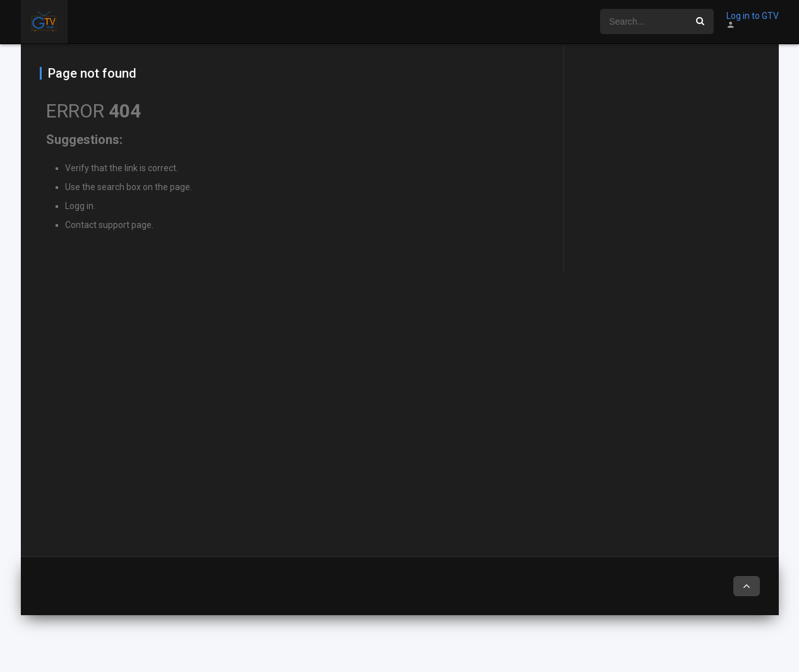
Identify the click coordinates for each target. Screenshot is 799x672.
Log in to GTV (753, 16)
